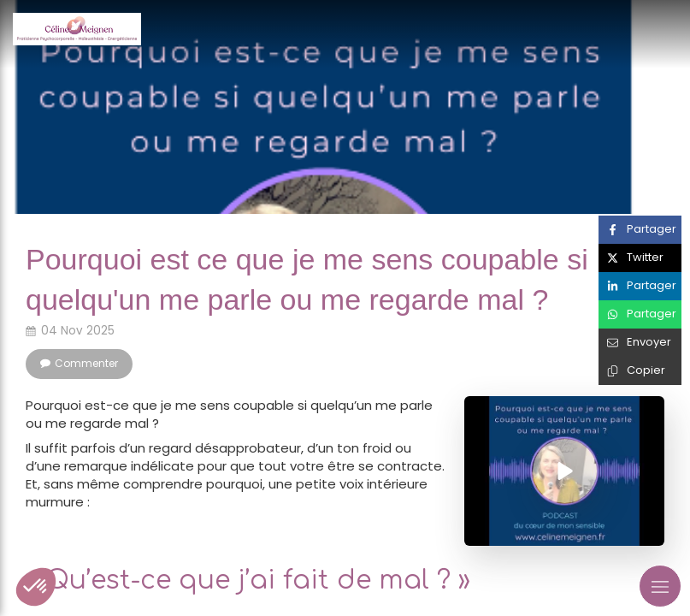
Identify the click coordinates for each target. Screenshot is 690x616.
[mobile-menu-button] (660, 586)
